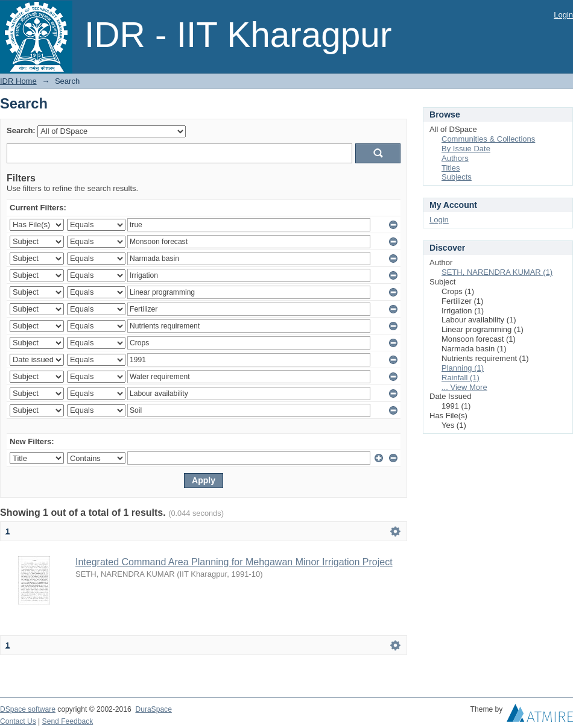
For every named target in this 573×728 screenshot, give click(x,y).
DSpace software (28, 709)
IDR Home (18, 81)
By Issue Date (466, 149)
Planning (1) (463, 368)
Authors (455, 158)
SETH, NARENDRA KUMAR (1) (497, 272)
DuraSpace (153, 709)
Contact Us (18, 721)
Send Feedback (68, 721)
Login (563, 15)
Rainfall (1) (461, 378)
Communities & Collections (488, 139)
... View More (464, 387)
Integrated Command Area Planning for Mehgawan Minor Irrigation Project (234, 562)
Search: (21, 130)
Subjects (457, 177)
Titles (451, 168)
